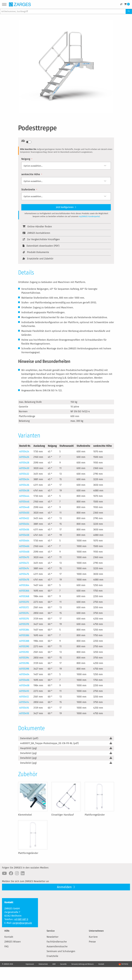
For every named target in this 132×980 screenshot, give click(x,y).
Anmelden (65, 887)
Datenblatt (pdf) (29, 738)
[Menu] (4, 5)
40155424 (24, 452)
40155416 (24, 708)
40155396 (24, 663)
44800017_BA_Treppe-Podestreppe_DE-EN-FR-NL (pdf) (49, 743)
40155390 (24, 646)
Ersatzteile (52, 956)
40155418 (24, 713)
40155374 (24, 613)
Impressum (30, 964)
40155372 (24, 607)
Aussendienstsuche (57, 946)
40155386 (24, 635)
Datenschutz (43, 964)
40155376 (24, 619)
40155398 (24, 669)
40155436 (24, 485)
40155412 (24, 697)
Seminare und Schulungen (61, 951)
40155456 (24, 530)
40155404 (24, 674)
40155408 (24, 685)
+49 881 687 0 (21, 919)
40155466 (24, 546)
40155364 (24, 585)
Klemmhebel (25, 815)
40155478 (24, 580)
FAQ (6, 946)
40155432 (24, 474)
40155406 (24, 680)
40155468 (24, 552)
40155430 (24, 468)
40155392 (24, 652)
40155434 (24, 479)
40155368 (24, 596)
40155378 (24, 624)
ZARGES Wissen (13, 942)
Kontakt (9, 937)
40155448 (24, 507)
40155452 (24, 518)
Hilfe (7, 931)
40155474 (24, 568)
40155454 (24, 524)
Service (51, 931)
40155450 (24, 513)
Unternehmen (96, 931)
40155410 (24, 691)
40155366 (24, 591)
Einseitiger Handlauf (63, 815)
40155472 (24, 563)
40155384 (24, 630)
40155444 (24, 496)
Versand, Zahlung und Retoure (83, 964)
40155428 (24, 463)
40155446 (24, 502)
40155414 (24, 702)
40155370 (24, 602)
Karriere (93, 937)
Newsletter (53, 937)
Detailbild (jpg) (28, 753)
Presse (92, 942)
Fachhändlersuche (57, 942)
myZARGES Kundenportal (89, 216)
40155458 (24, 535)
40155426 (24, 457)
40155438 (24, 491)
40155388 (24, 641)
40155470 (24, 557)
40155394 (24, 658)
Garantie (63, 964)
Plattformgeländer (95, 815)
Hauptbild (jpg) (28, 748)
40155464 (24, 541)
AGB (54, 964)
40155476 (24, 574)
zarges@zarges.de (22, 923)
